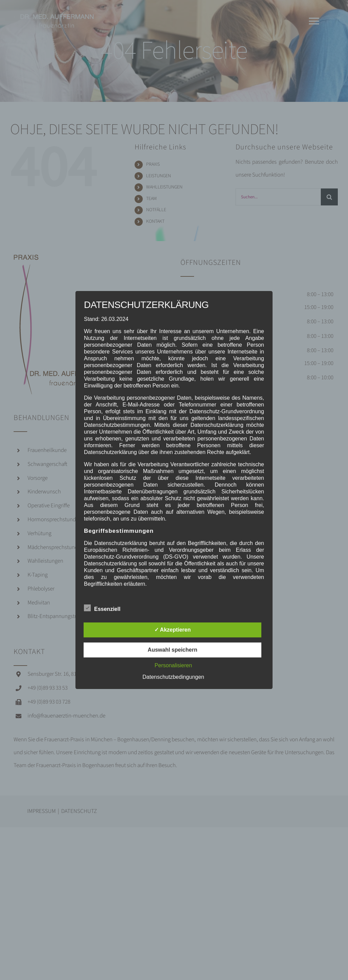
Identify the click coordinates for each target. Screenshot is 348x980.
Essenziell (102, 608)
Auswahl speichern (173, 650)
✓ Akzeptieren (173, 630)
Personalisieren (173, 665)
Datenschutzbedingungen (173, 677)
